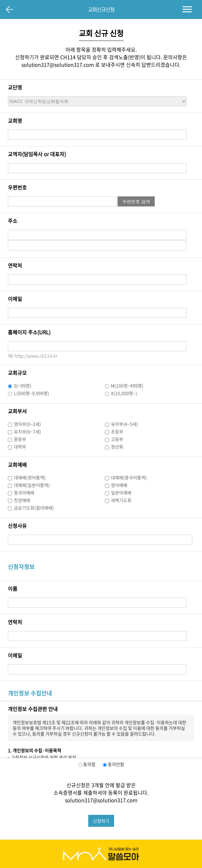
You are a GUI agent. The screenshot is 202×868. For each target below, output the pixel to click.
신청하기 (101, 821)
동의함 (89, 764)
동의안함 (115, 764)
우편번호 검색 (136, 201)
